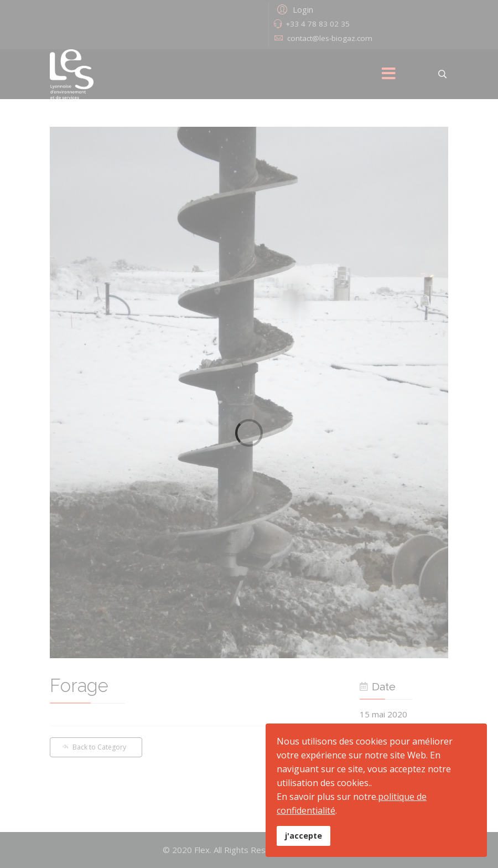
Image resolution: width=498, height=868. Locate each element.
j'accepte (304, 836)
